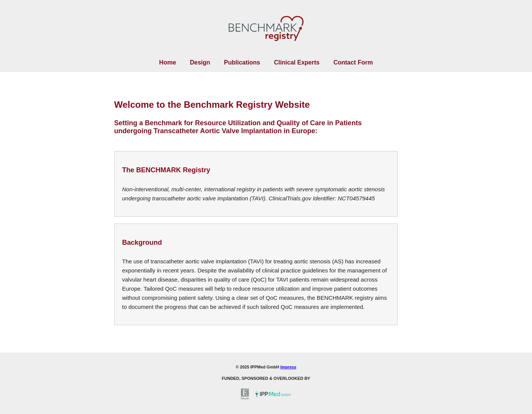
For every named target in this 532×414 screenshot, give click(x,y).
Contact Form (353, 62)
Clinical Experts (297, 62)
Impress (288, 367)
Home (167, 62)
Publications (242, 62)
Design (200, 62)
